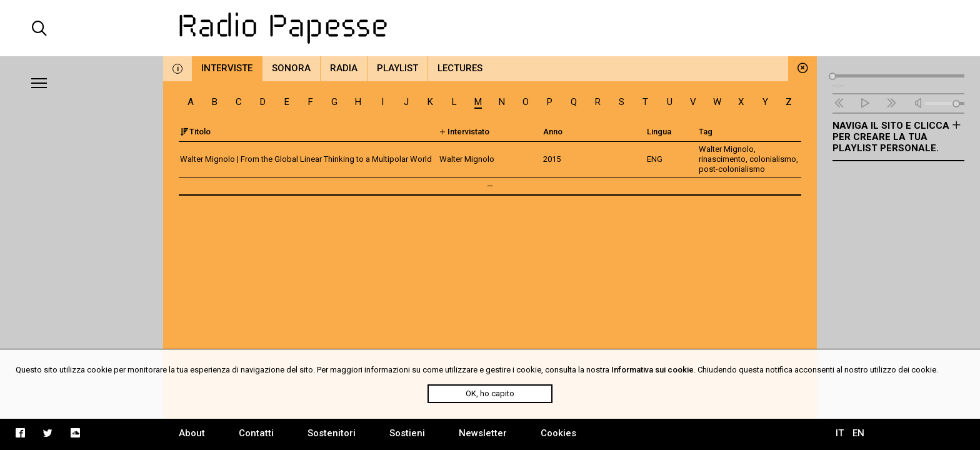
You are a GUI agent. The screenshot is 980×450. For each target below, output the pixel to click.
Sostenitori (332, 433)
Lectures (460, 68)
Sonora (291, 68)
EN (858, 433)
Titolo (195, 132)
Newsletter (483, 433)
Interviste (227, 68)
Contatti (256, 433)
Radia (344, 68)
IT (840, 433)
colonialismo (773, 159)
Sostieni (407, 433)
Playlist (397, 68)
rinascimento (722, 159)
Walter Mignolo (726, 149)
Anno (553, 132)
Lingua (659, 132)
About (192, 433)
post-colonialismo (732, 169)
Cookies (558, 433)
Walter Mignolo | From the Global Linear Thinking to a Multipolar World (306, 159)
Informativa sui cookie (652, 370)
